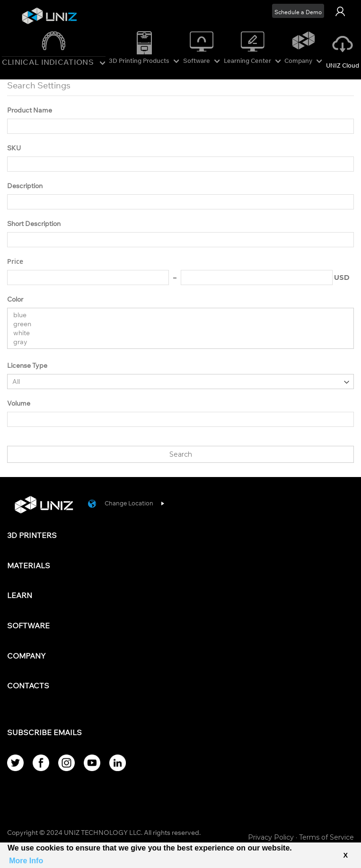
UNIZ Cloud (343, 65)
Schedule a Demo (298, 12)
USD (342, 278)
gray (177, 342)
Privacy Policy (271, 837)
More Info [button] (26, 861)
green (177, 324)
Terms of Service (326, 837)
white (177, 333)
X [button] (345, 855)
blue (177, 315)
